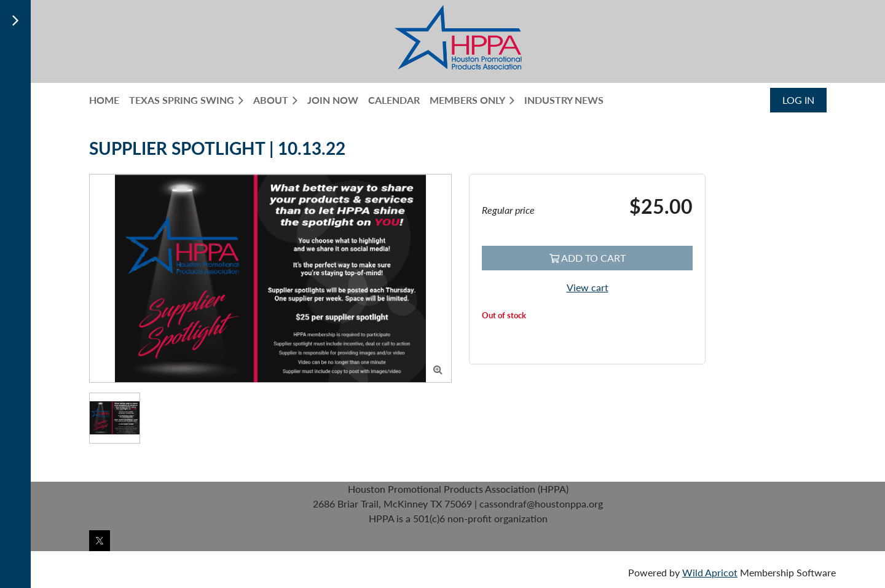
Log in (798, 100)
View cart (588, 287)
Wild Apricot (710, 572)
